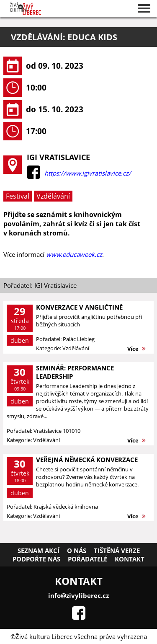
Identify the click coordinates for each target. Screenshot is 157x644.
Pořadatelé (88, 559)
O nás (77, 551)
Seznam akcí (39, 551)
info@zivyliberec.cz (78, 595)
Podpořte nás (36, 559)
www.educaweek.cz (74, 254)
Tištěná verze (117, 551)
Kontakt (130, 559)
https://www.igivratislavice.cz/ (88, 173)
